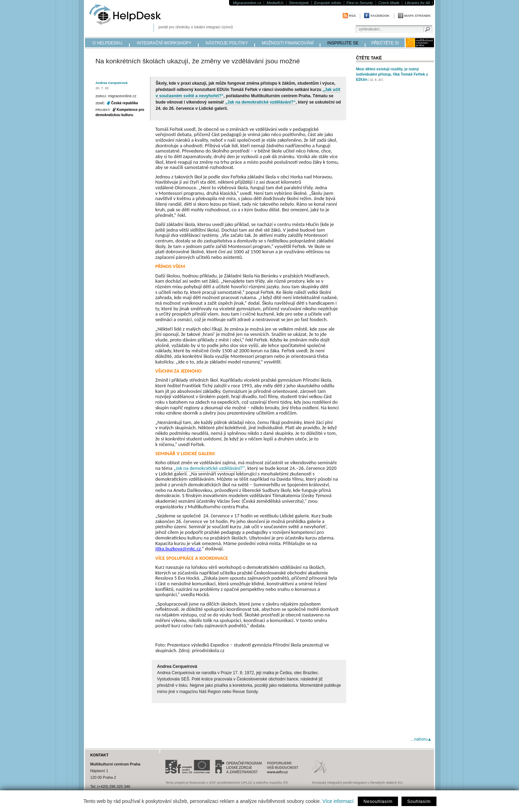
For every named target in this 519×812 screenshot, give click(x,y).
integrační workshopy (164, 43)
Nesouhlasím (378, 801)
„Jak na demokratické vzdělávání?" (209, 468)
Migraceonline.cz (247, 3)
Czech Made (389, 3)
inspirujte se (343, 43)
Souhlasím (419, 801)
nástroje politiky (227, 43)
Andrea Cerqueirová (112, 83)
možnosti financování (288, 43)
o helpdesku (107, 43)
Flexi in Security (360, 3)
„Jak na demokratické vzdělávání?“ (260, 102)
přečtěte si (385, 43)
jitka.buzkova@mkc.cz (178, 549)
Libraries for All (417, 3)
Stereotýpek (299, 3)
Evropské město (328, 3)
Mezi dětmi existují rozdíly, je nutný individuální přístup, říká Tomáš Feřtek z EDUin (392, 74)
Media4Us (275, 3)
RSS (353, 16)
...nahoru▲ (421, 739)
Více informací (338, 801)
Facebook (380, 16)
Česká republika (125, 103)
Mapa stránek (418, 16)
